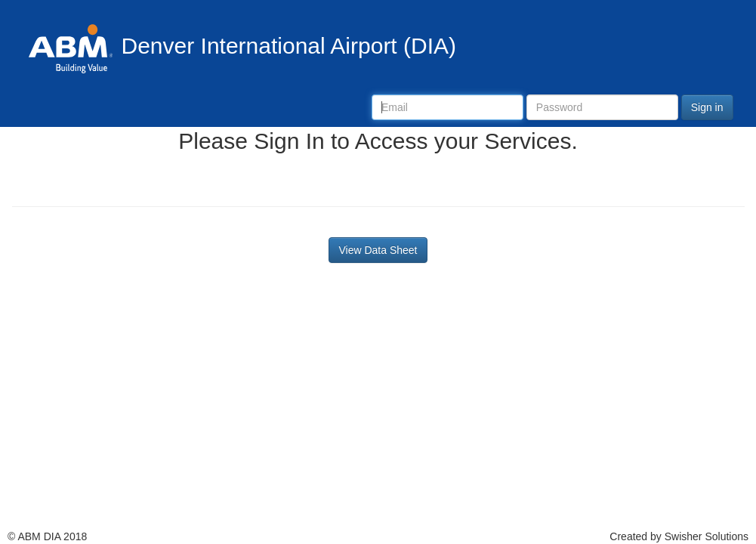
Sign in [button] (707, 107)
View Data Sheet (378, 250)
